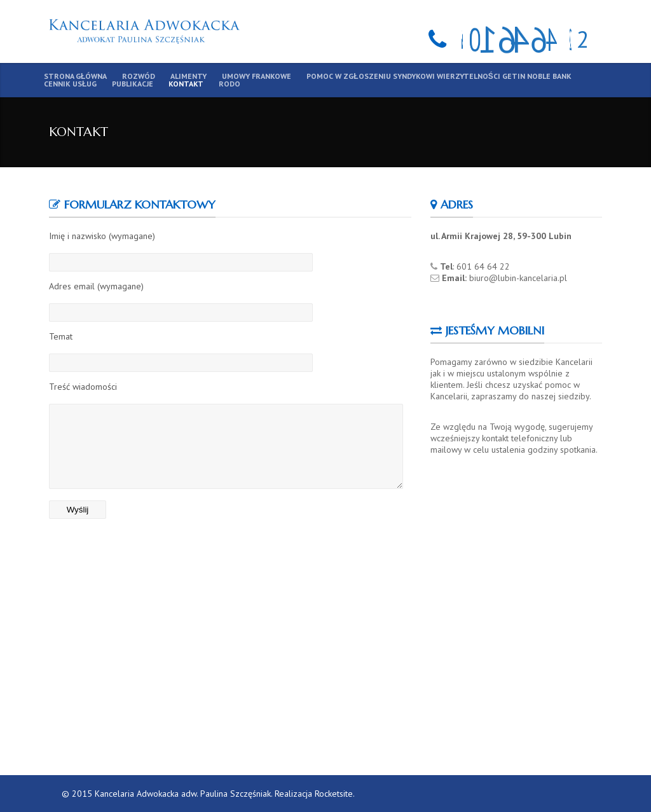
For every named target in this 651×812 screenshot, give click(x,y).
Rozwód (139, 76)
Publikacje (133, 84)
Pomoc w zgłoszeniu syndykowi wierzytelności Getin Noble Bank (439, 76)
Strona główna (75, 76)
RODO (230, 84)
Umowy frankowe (257, 76)
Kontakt (186, 84)
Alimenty (188, 76)
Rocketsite (334, 794)
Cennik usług (70, 84)
